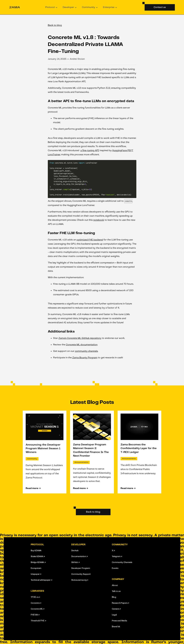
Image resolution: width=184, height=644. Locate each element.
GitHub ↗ (75, 562)
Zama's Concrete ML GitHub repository (80, 338)
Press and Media (119, 621)
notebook (99, 220)
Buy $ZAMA (36, 551)
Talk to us (116, 591)
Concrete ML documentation (82, 345)
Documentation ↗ (79, 556)
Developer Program (81, 568)
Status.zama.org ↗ (80, 580)
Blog (114, 597)
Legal (114, 615)
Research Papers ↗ (120, 603)
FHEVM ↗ (35, 615)
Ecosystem (36, 568)
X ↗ (113, 551)
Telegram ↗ (117, 556)
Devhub (75, 551)
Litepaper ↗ (36, 574)
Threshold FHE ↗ (38, 621)
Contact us (160, 7)
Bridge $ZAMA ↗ (38, 562)
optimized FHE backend (90, 240)
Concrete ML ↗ (37, 609)
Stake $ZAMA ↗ (38, 556)
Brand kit (116, 627)
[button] (51, 7)
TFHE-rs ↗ (35, 597)
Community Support (81, 574)
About (115, 585)
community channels (86, 351)
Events (115, 568)
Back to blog (55, 25)
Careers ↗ (116, 609)
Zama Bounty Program (85, 358)
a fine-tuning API (90, 151)
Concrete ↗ (36, 603)
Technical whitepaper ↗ (41, 580)
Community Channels (122, 562)
